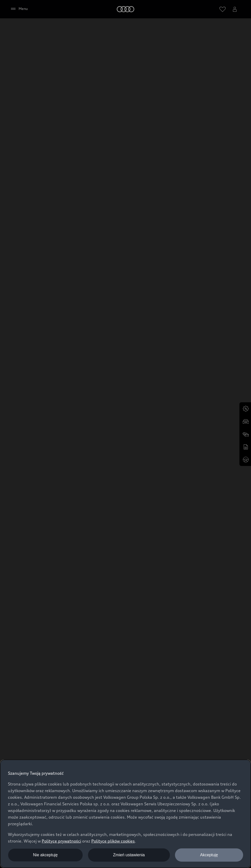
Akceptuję (209, 855)
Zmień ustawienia (129, 855)
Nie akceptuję (45, 855)
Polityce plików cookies (113, 841)
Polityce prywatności (61, 841)
